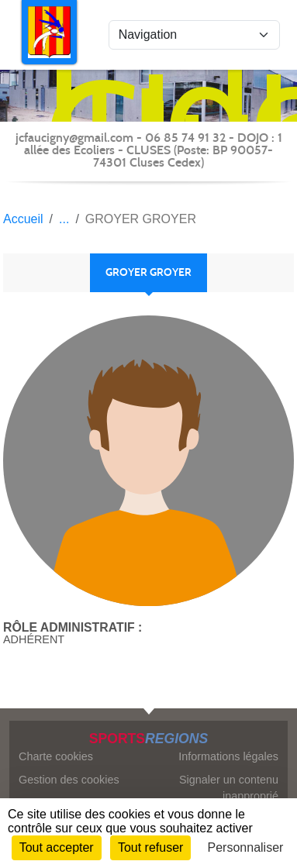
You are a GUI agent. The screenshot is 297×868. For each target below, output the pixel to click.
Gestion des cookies (69, 780)
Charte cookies (56, 756)
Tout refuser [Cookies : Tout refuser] (150, 847)
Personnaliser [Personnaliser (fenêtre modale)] (246, 847)
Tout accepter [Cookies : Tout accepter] (57, 847)
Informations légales (228, 756)
